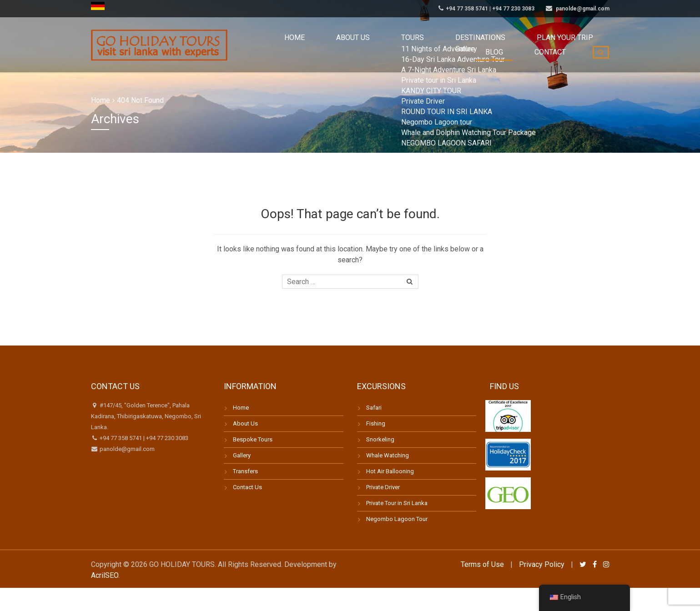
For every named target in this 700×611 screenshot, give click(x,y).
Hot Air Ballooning (390, 471)
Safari (374, 408)
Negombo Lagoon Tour (397, 519)
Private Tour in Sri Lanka (397, 503)
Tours (347, 45)
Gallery (242, 455)
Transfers (245, 471)
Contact (558, 45)
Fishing (376, 423)
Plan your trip (465, 45)
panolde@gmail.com (126, 449)
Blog (516, 45)
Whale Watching (388, 455)
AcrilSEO (105, 575)
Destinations (399, 45)
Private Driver (383, 487)
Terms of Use (482, 564)
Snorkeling (380, 439)
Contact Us (247, 487)
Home (260, 45)
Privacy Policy (542, 564)
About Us (245, 423)
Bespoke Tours (253, 439)
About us (303, 45)
